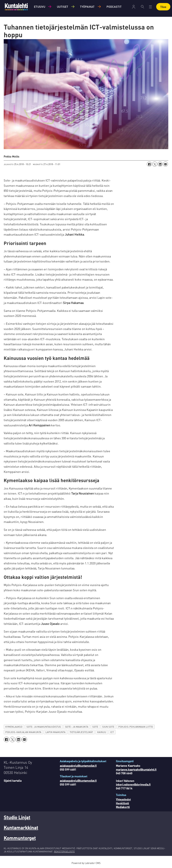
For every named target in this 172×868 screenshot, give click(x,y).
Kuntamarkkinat (21, 828)
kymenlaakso (14, 727)
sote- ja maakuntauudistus (44, 727)
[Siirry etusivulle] (16, 7)
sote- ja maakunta (77, 727)
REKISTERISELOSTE (64, 851)
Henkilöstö (122, 803)
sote (95, 727)
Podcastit (114, 7)
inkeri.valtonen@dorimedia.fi (133, 784)
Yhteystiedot (123, 799)
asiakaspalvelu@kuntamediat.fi (78, 766)
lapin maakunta (56, 732)
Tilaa (163, 7)
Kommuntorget (20, 838)
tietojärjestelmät (81, 732)
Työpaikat (87, 7)
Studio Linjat (17, 817)
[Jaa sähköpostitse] (165, 164)
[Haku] (143, 7)
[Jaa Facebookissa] (149, 164)
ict (112, 732)
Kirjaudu (134, 7)
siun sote (108, 727)
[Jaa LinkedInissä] (160, 164)
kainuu (102, 732)
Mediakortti (123, 807)
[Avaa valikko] (150, 7)
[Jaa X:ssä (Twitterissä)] (155, 164)
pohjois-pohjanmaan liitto (136, 727)
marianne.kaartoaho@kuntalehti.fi (136, 770)
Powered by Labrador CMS (86, 863)
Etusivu (40, 7)
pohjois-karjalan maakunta (23, 732)
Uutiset (63, 7)
